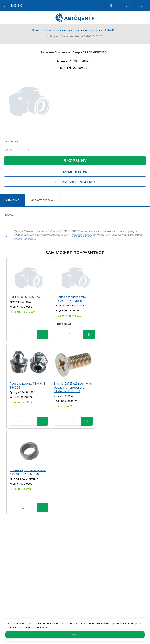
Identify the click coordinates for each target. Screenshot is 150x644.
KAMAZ (112, 30)
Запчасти (38, 30)
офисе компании (25, 239)
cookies (29, 624)
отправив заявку (81, 235)
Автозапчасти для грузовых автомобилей (76, 30)
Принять (75, 635)
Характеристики (42, 200)
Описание (13, 200)
